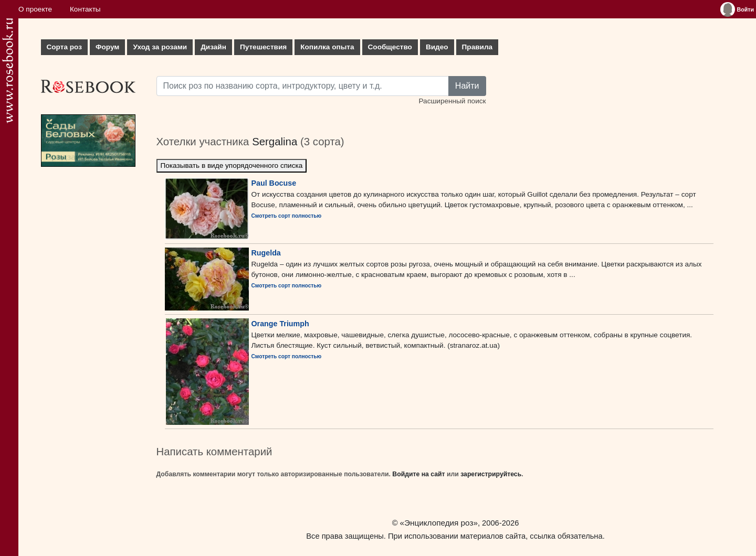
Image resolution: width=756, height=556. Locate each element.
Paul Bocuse (274, 183)
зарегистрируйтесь (491, 474)
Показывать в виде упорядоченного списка (232, 165)
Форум (107, 47)
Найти (467, 86)
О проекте (35, 9)
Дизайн (213, 47)
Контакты (85, 9)
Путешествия (263, 47)
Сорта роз (64, 47)
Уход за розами (160, 47)
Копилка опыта (327, 47)
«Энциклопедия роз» (439, 523)
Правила (477, 47)
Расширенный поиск (452, 101)
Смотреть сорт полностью (287, 216)
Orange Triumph (280, 324)
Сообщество (390, 47)
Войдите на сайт (418, 474)
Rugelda (266, 253)
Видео (437, 47)
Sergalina (275, 142)
